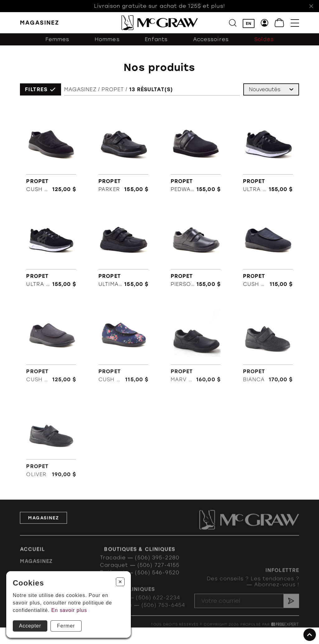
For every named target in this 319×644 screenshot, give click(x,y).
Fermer (66, 626)
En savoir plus (69, 610)
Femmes (57, 39)
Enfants (156, 39)
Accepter (30, 626)
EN (249, 23)
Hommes (107, 39)
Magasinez (80, 90)
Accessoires (211, 39)
